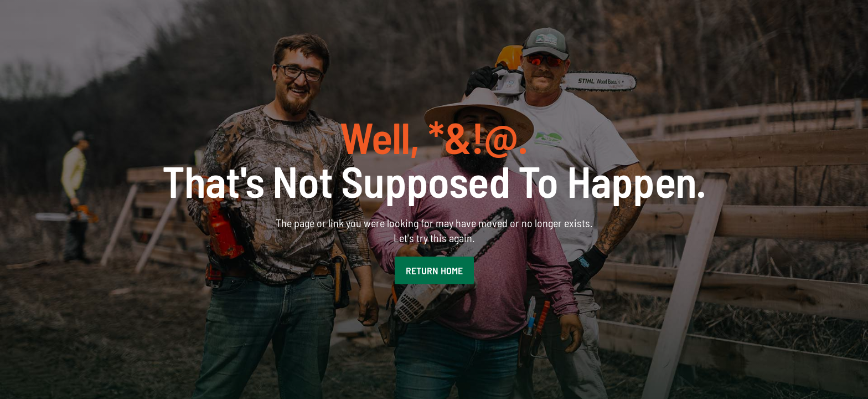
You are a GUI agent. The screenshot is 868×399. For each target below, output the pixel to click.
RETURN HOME (434, 270)
